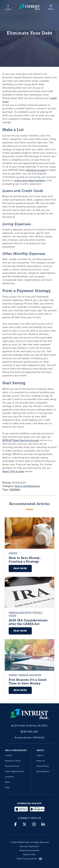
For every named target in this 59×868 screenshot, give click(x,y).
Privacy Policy (43, 766)
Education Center (13, 761)
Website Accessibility (29, 850)
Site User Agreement (29, 846)
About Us (41, 761)
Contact (9, 755)
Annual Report (43, 771)
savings (13, 553)
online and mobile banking (30, 180)
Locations (9, 777)
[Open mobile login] (8, 7)
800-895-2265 (30, 731)
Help (7, 787)
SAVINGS (15, 490)
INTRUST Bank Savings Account (21, 440)
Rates (8, 782)
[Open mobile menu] (51, 7)
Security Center (12, 766)
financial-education (20, 612)
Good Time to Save (13, 471)
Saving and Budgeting (27, 486)
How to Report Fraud (14, 771)
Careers (40, 755)
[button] (51, 7)
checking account (36, 170)
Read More (20, 568)
